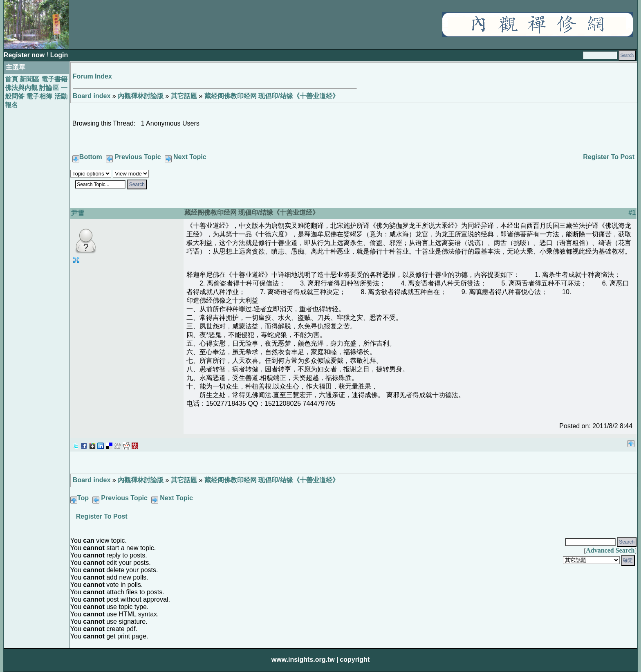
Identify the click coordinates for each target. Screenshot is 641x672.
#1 (632, 212)
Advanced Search (610, 550)
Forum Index (92, 76)
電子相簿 (39, 96)
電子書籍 (54, 79)
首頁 (11, 79)
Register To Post (609, 157)
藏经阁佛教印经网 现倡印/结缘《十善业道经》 (272, 96)
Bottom (91, 157)
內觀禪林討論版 (141, 96)
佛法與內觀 (21, 88)
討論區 (49, 88)
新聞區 (29, 79)
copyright (355, 660)
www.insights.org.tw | (305, 660)
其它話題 (184, 96)
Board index (92, 96)
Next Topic (190, 157)
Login (59, 55)
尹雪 (78, 213)
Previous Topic (138, 157)
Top (83, 498)
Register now (25, 55)
